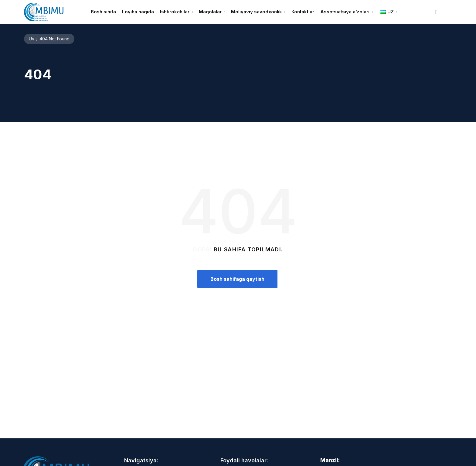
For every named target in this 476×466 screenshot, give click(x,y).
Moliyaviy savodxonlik (257, 12)
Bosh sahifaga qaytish (237, 279)
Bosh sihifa (103, 12)
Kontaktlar (303, 12)
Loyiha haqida (138, 12)
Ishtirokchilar (175, 12)
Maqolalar (210, 12)
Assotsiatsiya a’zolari (345, 12)
